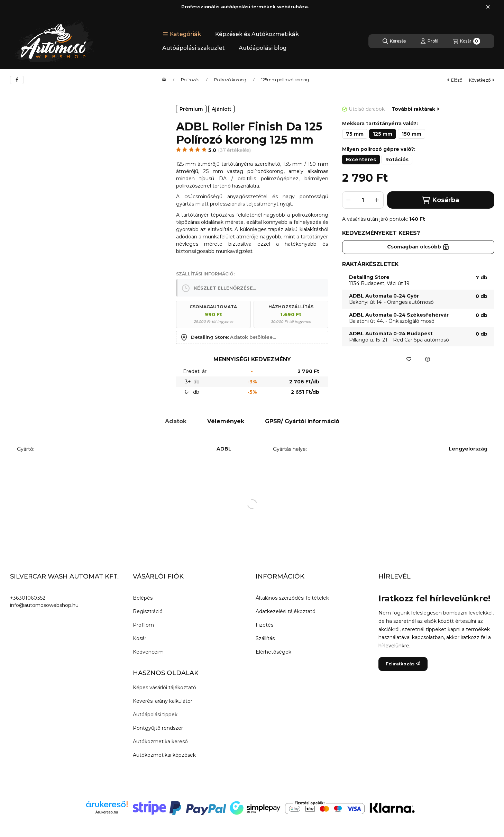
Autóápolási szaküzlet (194, 48)
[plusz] (377, 200)
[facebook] (17, 80)
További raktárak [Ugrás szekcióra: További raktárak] (415, 109)
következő (482, 80)
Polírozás (190, 80)
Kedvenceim (148, 652)
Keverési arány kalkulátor (163, 701)
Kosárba (440, 200)
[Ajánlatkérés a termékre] (428, 359)
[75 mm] (355, 134)
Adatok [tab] (176, 421)
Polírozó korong (230, 80)
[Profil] (429, 41)
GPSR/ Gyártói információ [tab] (302, 421)
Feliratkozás (403, 664)
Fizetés (264, 625)
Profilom (143, 625)
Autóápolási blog (263, 48)
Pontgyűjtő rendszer (158, 728)
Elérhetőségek (273, 652)
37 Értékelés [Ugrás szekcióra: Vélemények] (235, 150)
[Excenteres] (361, 160)
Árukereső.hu (107, 812)
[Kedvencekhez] (409, 359)
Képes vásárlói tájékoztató (164, 688)
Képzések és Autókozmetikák (257, 34)
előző (455, 80)
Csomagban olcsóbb (418, 247)
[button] (182, 34)
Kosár (140, 638)
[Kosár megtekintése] (466, 41)
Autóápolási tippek (155, 715)
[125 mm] (383, 134)
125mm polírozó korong (285, 80)
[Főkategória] (164, 80)
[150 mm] (411, 134)
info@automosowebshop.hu (44, 605)
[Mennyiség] (363, 200)
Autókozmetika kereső (160, 742)
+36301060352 (28, 598)
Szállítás (265, 638)
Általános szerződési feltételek (292, 598)
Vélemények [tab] (226, 421)
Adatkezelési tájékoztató (286, 611)
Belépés (143, 598)
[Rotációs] (397, 160)
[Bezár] (488, 7)
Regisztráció (148, 611)
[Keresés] (394, 41)
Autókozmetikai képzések (164, 755)
